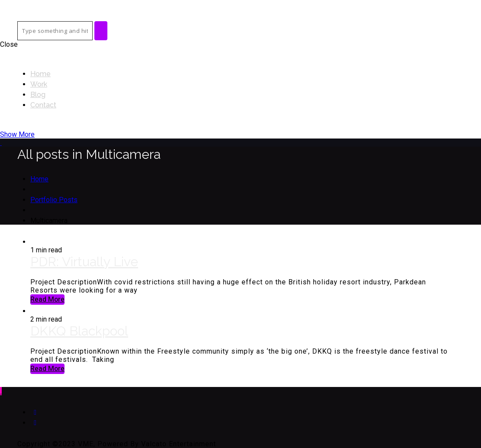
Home (39, 179)
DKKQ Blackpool (79, 331)
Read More (47, 300)
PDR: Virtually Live (84, 262)
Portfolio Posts (54, 200)
